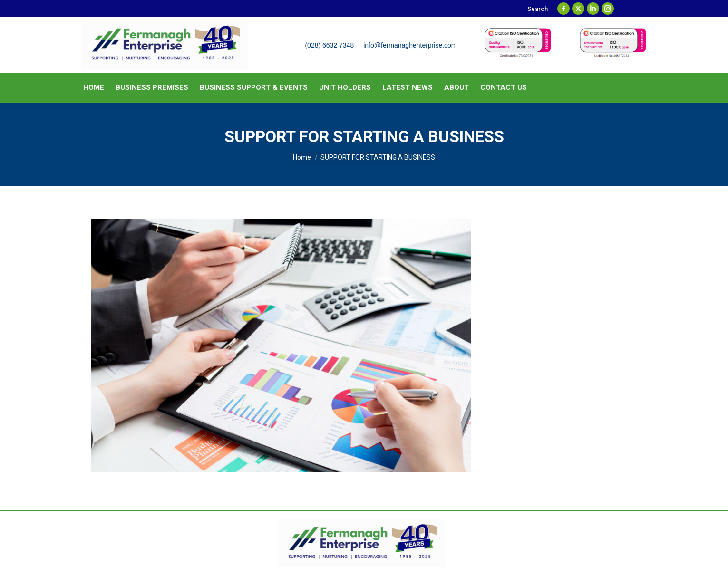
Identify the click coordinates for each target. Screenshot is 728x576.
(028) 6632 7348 (329, 45)
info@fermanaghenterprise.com (410, 45)
